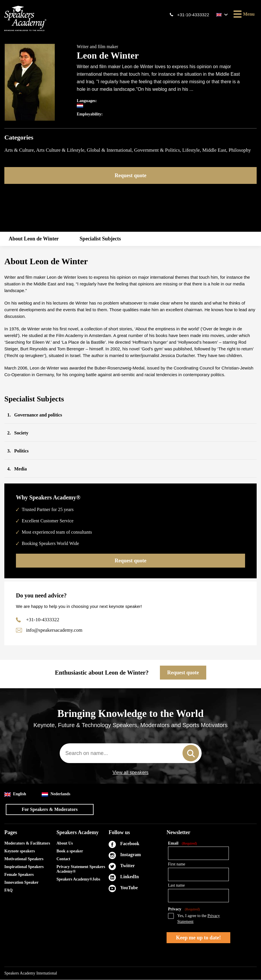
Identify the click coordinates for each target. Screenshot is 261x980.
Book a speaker (70, 851)
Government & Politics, (158, 150)
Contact (63, 859)
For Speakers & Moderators (50, 810)
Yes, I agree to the (199, 919)
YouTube (129, 888)
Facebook (130, 844)
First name (177, 864)
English (15, 795)
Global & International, (111, 150)
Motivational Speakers (24, 859)
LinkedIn (129, 877)
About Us (65, 844)
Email (182, 844)
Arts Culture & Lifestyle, (62, 150)
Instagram (130, 855)
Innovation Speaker (21, 883)
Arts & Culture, (20, 150)
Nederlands (56, 795)
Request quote (131, 175)
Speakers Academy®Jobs (78, 880)
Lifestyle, (192, 150)
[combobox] (131, 753)
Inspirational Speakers (24, 867)
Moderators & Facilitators (27, 844)
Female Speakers (19, 875)
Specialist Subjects (100, 239)
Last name (176, 886)
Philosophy (240, 150)
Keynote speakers (20, 851)
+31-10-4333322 (193, 15)
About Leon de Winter (34, 239)
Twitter (127, 866)
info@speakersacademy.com (54, 630)
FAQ (9, 891)
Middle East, (215, 150)
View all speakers (130, 773)
